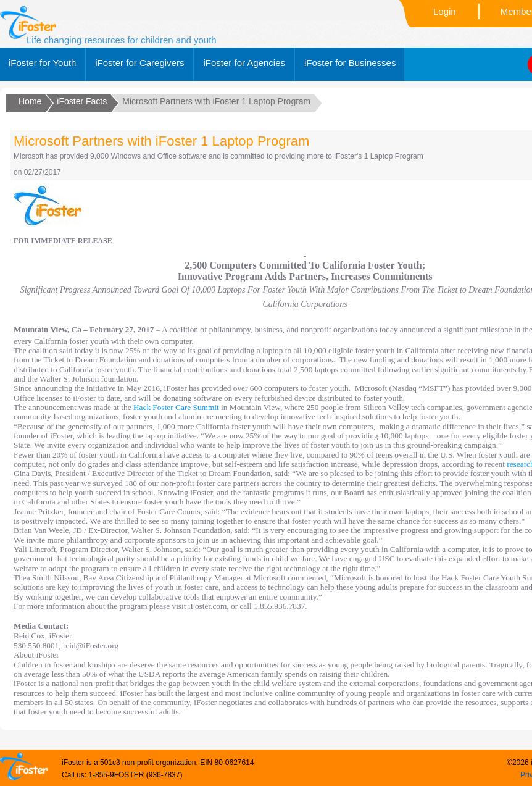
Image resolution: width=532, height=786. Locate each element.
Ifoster (28, 23)
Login (445, 11)
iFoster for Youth (42, 63)
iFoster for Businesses (350, 63)
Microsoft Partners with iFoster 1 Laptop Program (161, 141)
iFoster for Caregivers (139, 63)
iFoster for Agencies (244, 63)
